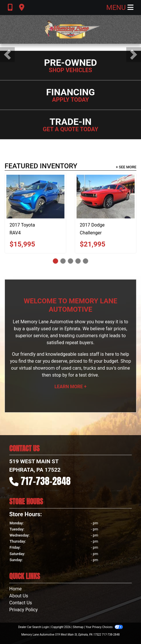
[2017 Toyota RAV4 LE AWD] (35, 197)
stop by (60, 375)
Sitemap (78, 627)
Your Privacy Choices (104, 627)
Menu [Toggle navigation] (120, 8)
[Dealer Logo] (70, 29)
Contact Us (21, 603)
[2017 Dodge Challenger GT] (106, 197)
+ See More (126, 167)
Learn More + (71, 387)
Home (15, 589)
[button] (7, 55)
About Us (19, 596)
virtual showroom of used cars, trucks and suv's (68, 368)
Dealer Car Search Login (34, 627)
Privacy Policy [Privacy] (24, 610)
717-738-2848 (46, 481)
